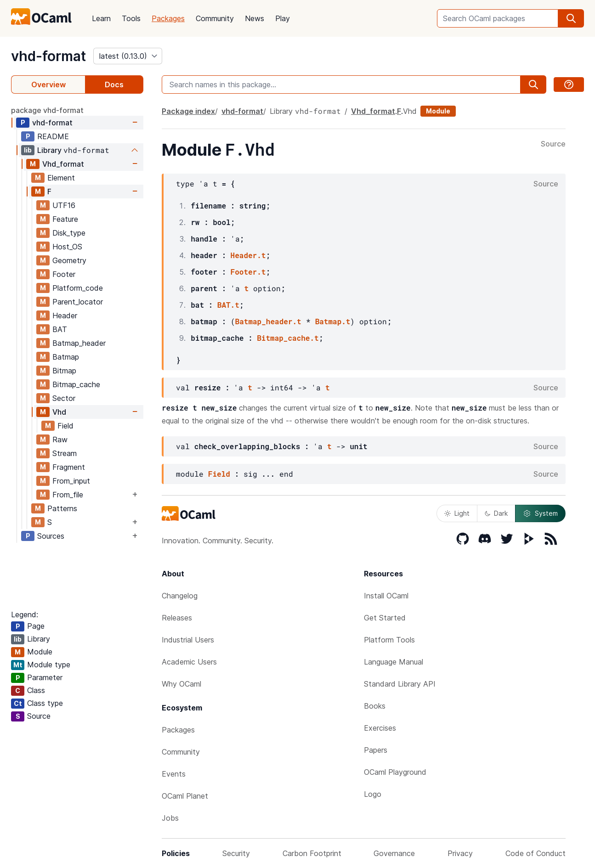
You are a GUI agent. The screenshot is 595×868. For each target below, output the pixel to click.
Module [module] (438, 111)
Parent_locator (78, 302)
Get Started (385, 618)
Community (215, 18)
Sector (64, 398)
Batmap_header (79, 343)
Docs (114, 85)
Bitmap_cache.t (288, 338)
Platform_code (78, 288)
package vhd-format (47, 110)
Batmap (66, 357)
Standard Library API (400, 684)
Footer (64, 274)
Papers (376, 750)
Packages (168, 18)
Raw (60, 440)
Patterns (62, 508)
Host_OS (67, 247)
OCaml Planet (185, 796)
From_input (71, 481)
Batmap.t (333, 321)
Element (61, 178)
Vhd (59, 412)
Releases (177, 618)
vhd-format (48, 56)
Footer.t (248, 272)
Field (65, 426)
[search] (571, 18)
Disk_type (69, 233)
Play (283, 18)
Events (174, 774)
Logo (373, 794)
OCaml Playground (395, 772)
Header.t (248, 255)
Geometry (69, 260)
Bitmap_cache (76, 384)
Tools (131, 18)
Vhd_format (63, 164)
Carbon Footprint (312, 853)
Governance (394, 853)
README (53, 136)
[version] (128, 56)
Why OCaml (181, 684)
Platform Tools (389, 640)
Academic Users (189, 662)
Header (65, 316)
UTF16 (64, 205)
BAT (60, 329)
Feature (65, 219)
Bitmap (64, 371)
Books (375, 706)
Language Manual (394, 662)
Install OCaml (386, 596)
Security (236, 853)
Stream (65, 453)
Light (457, 513)
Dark (496, 513)
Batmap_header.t (268, 321)
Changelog (180, 596)
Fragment (69, 467)
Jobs (170, 818)
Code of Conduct (535, 853)
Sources (51, 536)
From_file (68, 495)
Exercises (380, 728)
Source (553, 144)
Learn (101, 18)
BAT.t (228, 305)
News (255, 18)
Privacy (460, 853)
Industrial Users (188, 640)
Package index (188, 111)
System (540, 513)
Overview (48, 85)
